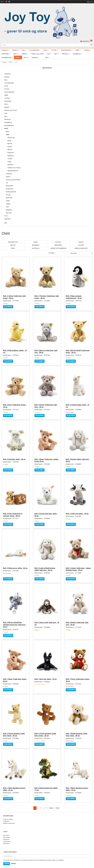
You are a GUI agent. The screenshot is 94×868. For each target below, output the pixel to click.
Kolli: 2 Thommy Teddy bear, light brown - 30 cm (47, 297)
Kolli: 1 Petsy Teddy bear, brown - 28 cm (78, 678)
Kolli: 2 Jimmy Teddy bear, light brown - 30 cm (15, 297)
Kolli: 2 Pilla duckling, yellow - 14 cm (15, 351)
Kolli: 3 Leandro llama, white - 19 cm (78, 405)
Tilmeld (7, 861)
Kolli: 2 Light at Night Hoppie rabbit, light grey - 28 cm (45, 567)
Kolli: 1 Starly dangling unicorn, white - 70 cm (77, 786)
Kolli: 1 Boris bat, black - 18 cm (46, 677)
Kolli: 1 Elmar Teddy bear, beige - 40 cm (15, 678)
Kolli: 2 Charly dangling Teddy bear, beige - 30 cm (14, 732)
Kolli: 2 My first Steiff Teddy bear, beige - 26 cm (78, 351)
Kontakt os (6, 818)
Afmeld (13, 861)
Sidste (57, 805)
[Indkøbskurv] (86, 41)
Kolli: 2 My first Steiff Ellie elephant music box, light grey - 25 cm (15, 623)
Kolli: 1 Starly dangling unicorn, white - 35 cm (15, 786)
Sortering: (52, 253)
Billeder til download (9, 820)
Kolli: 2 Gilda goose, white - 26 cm (15, 566)
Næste (51, 805)
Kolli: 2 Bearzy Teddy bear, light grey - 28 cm (46, 351)
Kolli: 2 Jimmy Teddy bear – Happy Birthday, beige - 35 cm (77, 567)
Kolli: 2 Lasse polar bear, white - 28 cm (46, 513)
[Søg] (91, 45)
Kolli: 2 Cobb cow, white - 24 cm (77, 512)
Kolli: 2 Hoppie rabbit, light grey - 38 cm (78, 459)
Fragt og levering (8, 816)
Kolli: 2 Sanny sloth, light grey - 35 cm (47, 621)
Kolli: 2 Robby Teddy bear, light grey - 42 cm (77, 621)
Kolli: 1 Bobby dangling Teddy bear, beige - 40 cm (77, 732)
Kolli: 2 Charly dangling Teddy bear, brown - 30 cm (45, 732)
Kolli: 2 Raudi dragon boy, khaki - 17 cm (46, 786)
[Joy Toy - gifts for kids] (40, 22)
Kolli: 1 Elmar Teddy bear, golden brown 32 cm (47, 459)
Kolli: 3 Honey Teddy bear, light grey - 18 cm (46, 405)
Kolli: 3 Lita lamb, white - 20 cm (14, 458)
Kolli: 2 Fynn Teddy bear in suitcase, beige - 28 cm (13, 513)
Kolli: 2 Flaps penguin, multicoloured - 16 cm (74, 297)
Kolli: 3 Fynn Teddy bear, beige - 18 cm (15, 405)
